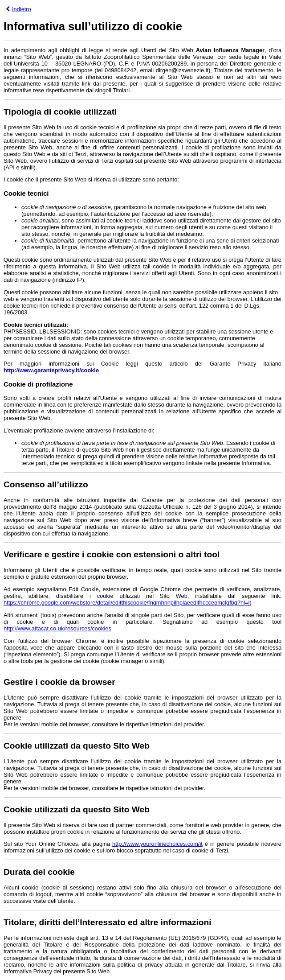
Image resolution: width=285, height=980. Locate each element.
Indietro (18, 9)
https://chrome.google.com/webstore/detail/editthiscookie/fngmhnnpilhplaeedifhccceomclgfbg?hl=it (127, 603)
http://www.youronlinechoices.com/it (157, 844)
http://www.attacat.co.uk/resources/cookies (57, 628)
